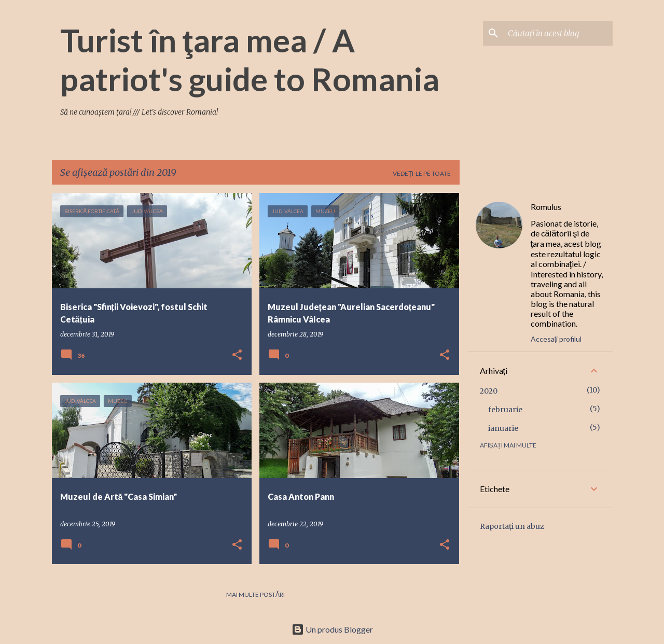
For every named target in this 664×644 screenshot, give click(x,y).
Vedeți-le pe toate (422, 173)
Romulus (546, 207)
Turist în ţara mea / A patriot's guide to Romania (250, 59)
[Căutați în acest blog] (558, 33)
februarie (505, 410)
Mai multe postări (255, 594)
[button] (237, 355)
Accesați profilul (556, 339)
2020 (489, 391)
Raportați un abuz (512, 526)
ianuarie (503, 428)
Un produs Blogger (332, 629)
